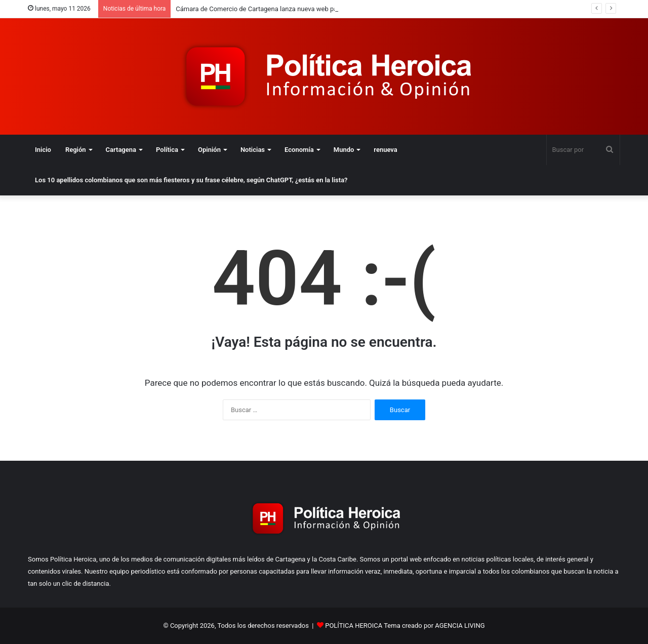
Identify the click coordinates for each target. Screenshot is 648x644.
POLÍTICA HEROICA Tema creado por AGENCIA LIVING (405, 626)
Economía (299, 150)
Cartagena (121, 150)
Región (76, 150)
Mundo (344, 150)
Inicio (43, 150)
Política (167, 150)
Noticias (253, 150)
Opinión (209, 150)
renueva (385, 150)
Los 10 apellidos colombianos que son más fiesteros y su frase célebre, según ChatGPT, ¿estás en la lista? (191, 180)
